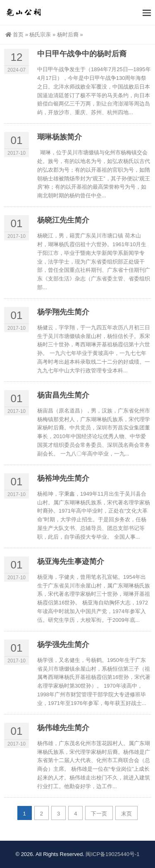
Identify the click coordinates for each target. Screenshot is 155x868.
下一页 (99, 814)
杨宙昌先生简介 (63, 395)
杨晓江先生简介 (63, 220)
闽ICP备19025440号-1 (112, 854)
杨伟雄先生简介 (63, 728)
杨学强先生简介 (63, 645)
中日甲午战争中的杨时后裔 (82, 54)
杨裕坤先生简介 (63, 478)
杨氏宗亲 (40, 35)
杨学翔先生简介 (63, 312)
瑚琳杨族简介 (60, 137)
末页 (126, 814)
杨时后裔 (68, 35)
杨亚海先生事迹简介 (71, 561)
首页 (14, 35)
